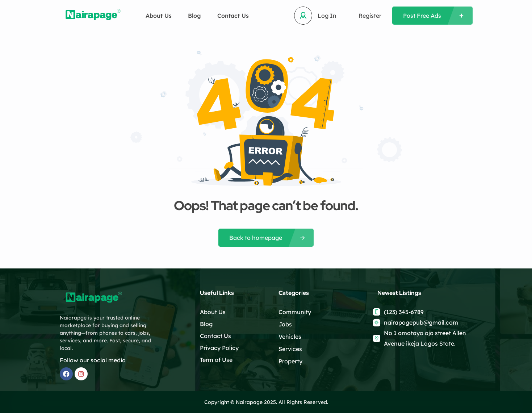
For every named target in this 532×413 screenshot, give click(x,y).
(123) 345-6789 (404, 312)
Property (290, 361)
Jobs (285, 324)
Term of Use (216, 360)
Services (290, 349)
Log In (327, 16)
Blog (194, 16)
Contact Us (233, 16)
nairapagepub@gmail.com (421, 322)
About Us (159, 16)
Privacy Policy (219, 348)
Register (370, 16)
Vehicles (290, 337)
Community (295, 312)
